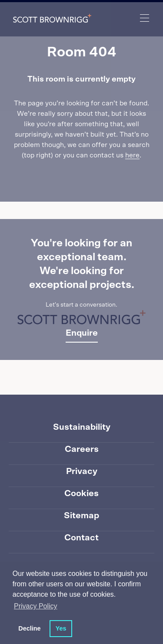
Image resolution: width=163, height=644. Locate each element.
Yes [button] (61, 628)
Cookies (81, 494)
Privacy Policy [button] (36, 606)
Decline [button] (29, 628)
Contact (81, 538)
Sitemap (81, 516)
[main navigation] (145, 18)
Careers (82, 449)
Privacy (82, 471)
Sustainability (82, 427)
